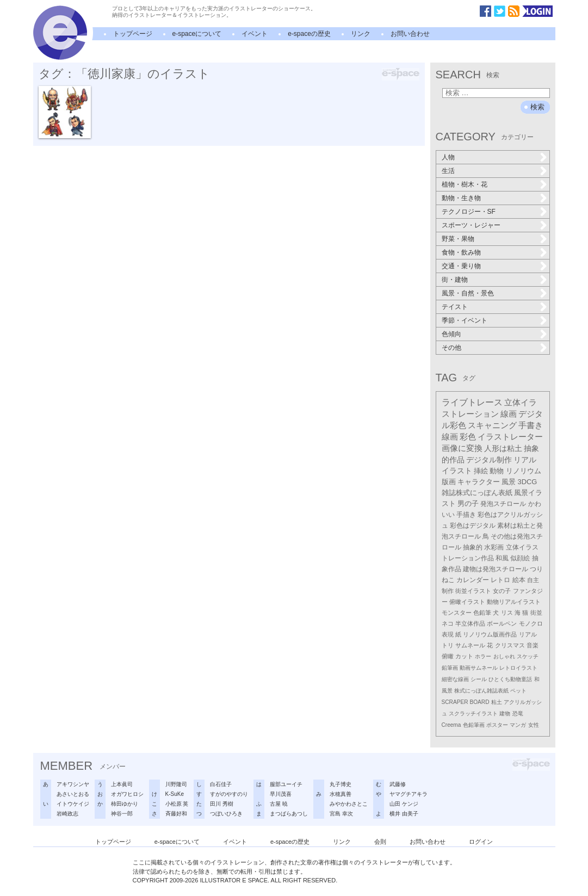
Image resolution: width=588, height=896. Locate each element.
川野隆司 (176, 784)
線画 (509, 414)
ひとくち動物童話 (510, 679)
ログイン (481, 842)
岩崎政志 (67, 814)
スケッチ (528, 656)
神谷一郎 (122, 814)
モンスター (457, 613)
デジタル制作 (489, 460)
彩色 (468, 437)
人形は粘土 (503, 448)
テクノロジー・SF (469, 212)
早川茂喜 (281, 794)
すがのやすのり (229, 794)
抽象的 (473, 547)
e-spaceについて (197, 34)
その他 (451, 348)
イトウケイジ (73, 804)
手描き (466, 515)
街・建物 (455, 280)
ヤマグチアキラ (408, 794)
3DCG (528, 482)
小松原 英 (177, 804)
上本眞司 (122, 784)
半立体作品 (470, 623)
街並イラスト (473, 591)
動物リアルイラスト (514, 602)
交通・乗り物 (461, 266)
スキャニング (492, 425)
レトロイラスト (518, 668)
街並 (536, 613)
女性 (534, 725)
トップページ (133, 34)
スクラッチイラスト (473, 713)
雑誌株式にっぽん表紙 (477, 493)
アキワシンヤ (73, 784)
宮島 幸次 (341, 814)
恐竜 (518, 713)
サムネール (470, 645)
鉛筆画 (450, 668)
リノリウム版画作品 (490, 634)
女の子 (502, 591)
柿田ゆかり (125, 804)
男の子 (468, 504)
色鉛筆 (482, 613)
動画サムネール (479, 668)
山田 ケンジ (404, 804)
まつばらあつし (289, 814)
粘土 (497, 702)
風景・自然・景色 (468, 293)
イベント (255, 34)
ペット (518, 691)
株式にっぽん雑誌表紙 (481, 691)
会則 (380, 842)
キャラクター (479, 482)
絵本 (519, 580)
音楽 (533, 645)
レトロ (500, 580)
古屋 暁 (279, 804)
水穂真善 (341, 794)
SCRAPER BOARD (466, 702)
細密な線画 (455, 679)
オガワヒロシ (127, 794)
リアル (528, 634)
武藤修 (398, 784)
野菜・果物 (458, 239)
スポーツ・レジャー (471, 225)
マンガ (518, 725)
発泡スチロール (503, 504)
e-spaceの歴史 (309, 34)
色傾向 (451, 334)
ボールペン (502, 623)
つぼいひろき (226, 814)
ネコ (448, 623)
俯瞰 (448, 656)
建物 (505, 713)
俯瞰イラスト (467, 602)
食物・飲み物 (461, 252)
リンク (361, 34)
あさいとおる (73, 794)
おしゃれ (504, 656)
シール (479, 679)
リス (507, 613)
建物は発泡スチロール (496, 569)
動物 (497, 471)
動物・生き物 (461, 198)
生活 (448, 171)
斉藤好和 (176, 814)
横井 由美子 (404, 814)
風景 (509, 482)
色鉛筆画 (474, 725)
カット (464, 656)
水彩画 (494, 547)
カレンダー (473, 580)
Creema (451, 725)
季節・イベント (465, 320)
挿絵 (481, 471)
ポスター (497, 725)
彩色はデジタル (473, 526)
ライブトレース (472, 402)
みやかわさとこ (349, 804)
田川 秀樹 (222, 804)
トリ (448, 645)
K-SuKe (175, 794)
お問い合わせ (410, 34)
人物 (448, 157)
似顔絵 (520, 558)
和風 (502, 558)
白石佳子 (221, 784)
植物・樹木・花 (465, 184)
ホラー (483, 656)
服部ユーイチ (286, 784)
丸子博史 (341, 784)
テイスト (455, 307)
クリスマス (510, 645)
